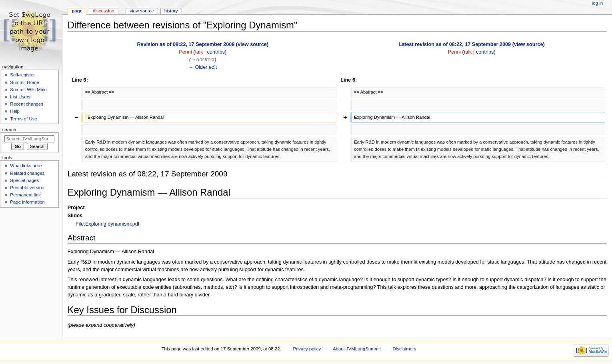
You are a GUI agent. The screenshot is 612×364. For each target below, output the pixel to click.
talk (199, 52)
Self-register (22, 75)
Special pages (24, 180)
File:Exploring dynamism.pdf (107, 224)
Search (9, 130)
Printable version (27, 188)
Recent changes (27, 104)
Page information (27, 202)
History (171, 11)
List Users (20, 97)
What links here (26, 166)
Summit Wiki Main (28, 90)
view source (252, 44)
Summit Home (25, 82)
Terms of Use (23, 119)
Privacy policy (307, 349)
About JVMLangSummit (357, 349)
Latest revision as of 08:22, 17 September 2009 (455, 44)
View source (142, 11)
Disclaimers (405, 349)
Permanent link (25, 195)
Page (77, 11)
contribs (216, 52)
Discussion (103, 11)
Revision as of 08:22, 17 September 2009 (186, 44)
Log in (597, 3)
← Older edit (203, 67)
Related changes (27, 173)
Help (15, 111)
